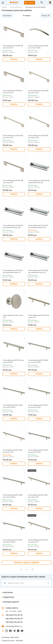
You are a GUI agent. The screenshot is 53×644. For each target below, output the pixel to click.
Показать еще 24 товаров (27, 563)
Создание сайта (8, 641)
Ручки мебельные (16, 7)
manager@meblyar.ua (14, 626)
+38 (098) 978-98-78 (14, 619)
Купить (14, 59)
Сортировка (7, 16)
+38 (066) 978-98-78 (14, 622)
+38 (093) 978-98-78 (14, 615)
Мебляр (4, 7)
